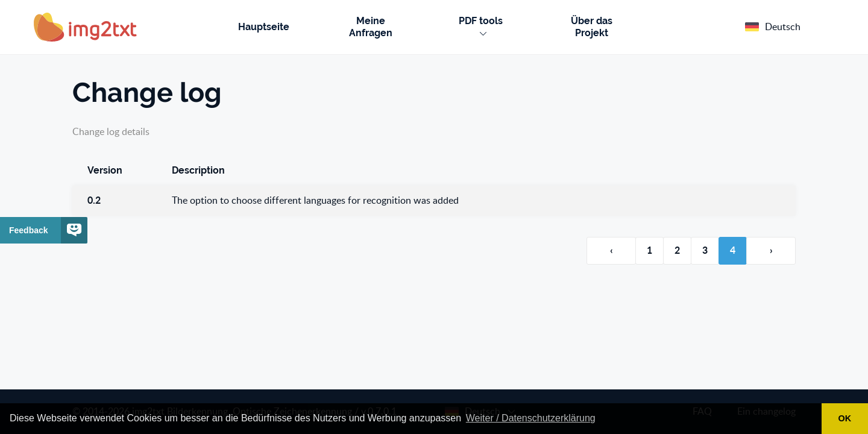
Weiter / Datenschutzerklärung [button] (531, 418)
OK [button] (845, 418)
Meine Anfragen (371, 27)
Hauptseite (264, 27)
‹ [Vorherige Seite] (612, 251)
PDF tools (481, 25)
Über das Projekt (592, 27)
